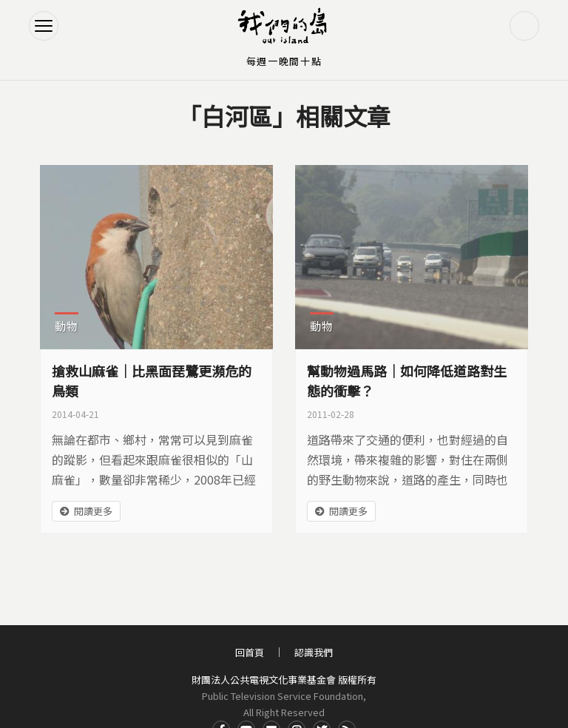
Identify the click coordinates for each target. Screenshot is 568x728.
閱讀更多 (93, 511)
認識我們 (314, 652)
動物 (67, 326)
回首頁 (250, 652)
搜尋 (524, 26)
